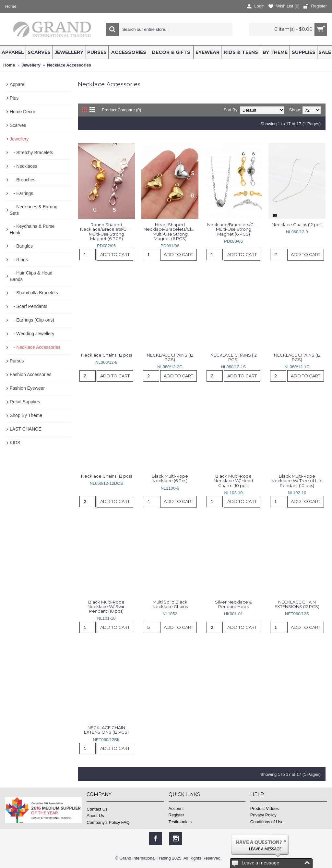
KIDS (15, 443)
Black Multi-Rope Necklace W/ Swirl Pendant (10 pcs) (107, 607)
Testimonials (180, 822)
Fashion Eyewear (27, 388)
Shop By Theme (26, 415)
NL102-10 (297, 493)
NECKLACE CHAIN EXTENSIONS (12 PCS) (297, 604)
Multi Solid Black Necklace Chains (170, 604)
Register (176, 815)
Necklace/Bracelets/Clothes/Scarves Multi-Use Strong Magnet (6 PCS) (235, 229)
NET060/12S (297, 614)
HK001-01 (234, 614)
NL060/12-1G (297, 367)
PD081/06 (170, 246)
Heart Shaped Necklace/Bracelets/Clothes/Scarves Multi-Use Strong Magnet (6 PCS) (171, 232)
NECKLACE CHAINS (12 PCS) (171, 357)
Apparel (18, 84)
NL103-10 (233, 493)
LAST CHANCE (26, 429)
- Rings (19, 260)
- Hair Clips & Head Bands (31, 276)
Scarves (18, 125)
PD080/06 (233, 241)
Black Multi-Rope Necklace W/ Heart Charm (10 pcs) (234, 481)
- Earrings (21, 193)
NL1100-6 (170, 488)
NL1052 (170, 614)
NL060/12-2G (170, 367)
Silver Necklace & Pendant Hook (234, 604)
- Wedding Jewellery (32, 334)
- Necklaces (24, 166)
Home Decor (23, 112)
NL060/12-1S (234, 367)
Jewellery (19, 139)
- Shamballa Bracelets (34, 293)
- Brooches (23, 180)
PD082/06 (106, 246)
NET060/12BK (106, 740)
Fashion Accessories (30, 374)
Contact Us (97, 809)
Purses (17, 361)
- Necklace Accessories (35, 347)
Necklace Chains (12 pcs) (297, 225)
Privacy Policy (263, 815)
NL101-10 (106, 618)
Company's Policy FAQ (108, 822)
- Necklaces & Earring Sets (34, 210)
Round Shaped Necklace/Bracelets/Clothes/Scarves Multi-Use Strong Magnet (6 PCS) (107, 232)
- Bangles (21, 246)
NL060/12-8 (106, 362)
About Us (95, 816)
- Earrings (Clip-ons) (32, 320)
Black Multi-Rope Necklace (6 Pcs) (170, 478)
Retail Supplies (25, 402)
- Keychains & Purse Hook (32, 229)
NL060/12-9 (297, 232)
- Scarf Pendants (29, 306)
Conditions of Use (267, 822)
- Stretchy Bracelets (31, 153)
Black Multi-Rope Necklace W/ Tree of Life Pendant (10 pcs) (297, 481)
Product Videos (265, 808)
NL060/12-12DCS (107, 483)
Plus (14, 98)
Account (176, 808)
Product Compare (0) (121, 110)
